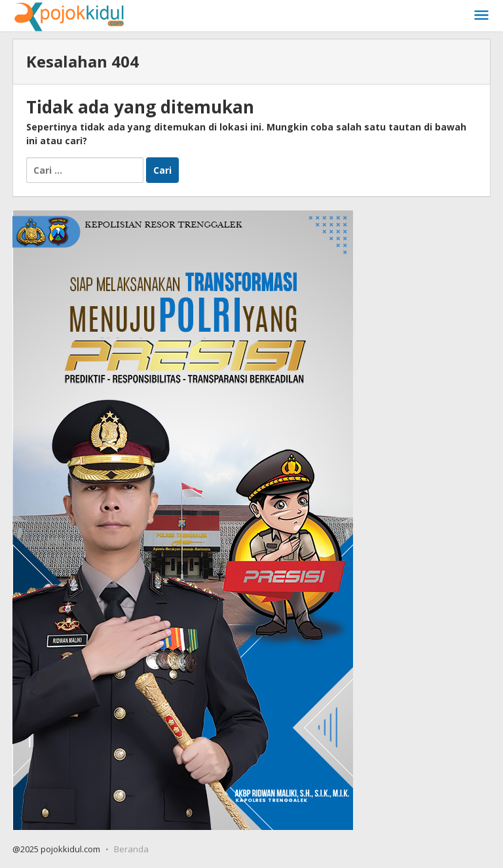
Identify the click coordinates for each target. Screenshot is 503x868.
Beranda (131, 849)
